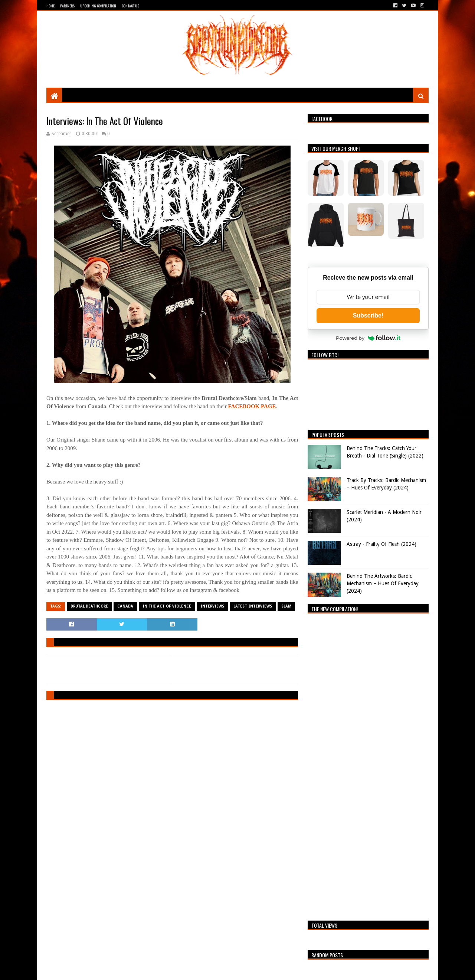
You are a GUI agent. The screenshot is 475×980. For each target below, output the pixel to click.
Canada (125, 606)
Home (50, 6)
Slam (286, 606)
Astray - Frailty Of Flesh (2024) (381, 544)
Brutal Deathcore (89, 606)
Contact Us (130, 6)
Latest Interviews (253, 606)
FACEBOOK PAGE (252, 406)
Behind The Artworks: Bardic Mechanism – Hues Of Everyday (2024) (383, 583)
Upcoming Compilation (98, 6)
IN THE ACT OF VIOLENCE (167, 606)
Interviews (212, 606)
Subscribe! (368, 315)
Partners (67, 6)
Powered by (368, 338)
